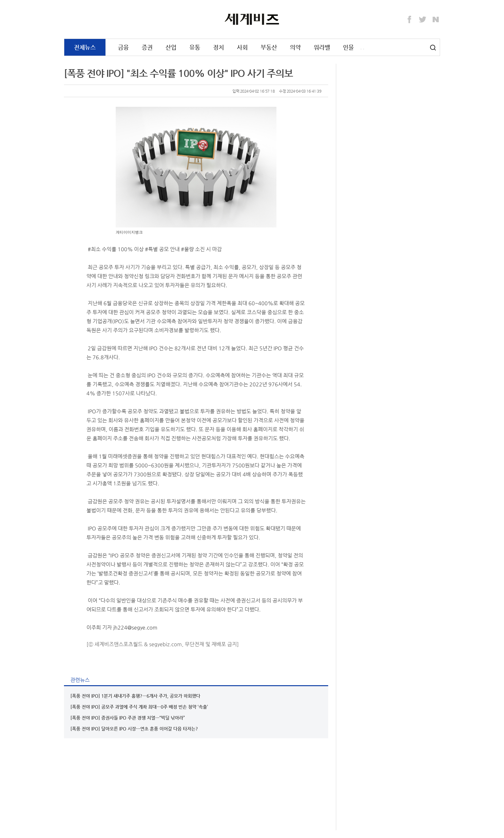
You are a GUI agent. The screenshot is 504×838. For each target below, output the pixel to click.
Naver (436, 20)
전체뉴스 (85, 47)
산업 (171, 47)
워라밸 (322, 47)
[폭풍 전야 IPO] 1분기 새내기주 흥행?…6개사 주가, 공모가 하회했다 (135, 696)
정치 (219, 47)
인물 (348, 47)
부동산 (269, 47)
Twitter (423, 20)
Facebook (410, 20)
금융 (123, 47)
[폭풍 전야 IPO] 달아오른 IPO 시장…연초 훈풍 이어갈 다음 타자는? (134, 729)
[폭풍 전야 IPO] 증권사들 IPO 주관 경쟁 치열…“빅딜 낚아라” (128, 718)
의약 (295, 47)
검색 (433, 48)
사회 (242, 47)
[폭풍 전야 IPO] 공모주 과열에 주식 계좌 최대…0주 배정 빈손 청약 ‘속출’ (139, 707)
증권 (147, 47)
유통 (195, 47)
